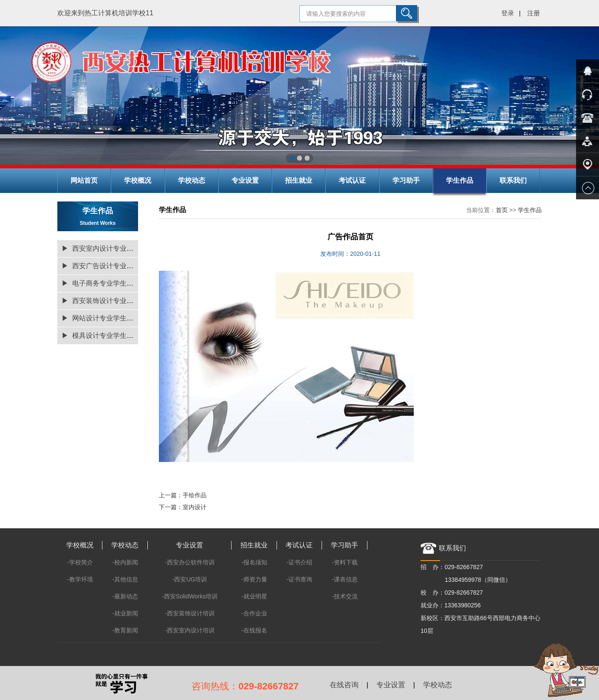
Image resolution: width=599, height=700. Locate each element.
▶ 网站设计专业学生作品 (101, 318)
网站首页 (84, 180)
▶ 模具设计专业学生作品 (101, 336)
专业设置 (245, 180)
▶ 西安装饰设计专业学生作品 (108, 301)
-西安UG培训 (190, 579)
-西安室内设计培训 (190, 630)
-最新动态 (125, 596)
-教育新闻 (125, 630)
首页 (502, 210)
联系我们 (513, 180)
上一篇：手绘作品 (183, 495)
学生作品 (460, 180)
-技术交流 (345, 596)
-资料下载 (345, 562)
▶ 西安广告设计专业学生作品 (108, 266)
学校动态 (192, 180)
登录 (508, 13)
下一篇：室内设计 (183, 507)
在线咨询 (344, 685)
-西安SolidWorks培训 (190, 596)
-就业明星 (254, 596)
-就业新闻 (125, 613)
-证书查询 (300, 579)
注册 (534, 13)
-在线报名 (254, 630)
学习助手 (406, 180)
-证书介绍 (300, 562)
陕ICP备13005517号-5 (87, 654)
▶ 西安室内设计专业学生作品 (108, 248)
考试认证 (352, 180)
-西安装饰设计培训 (190, 613)
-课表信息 (345, 579)
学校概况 (138, 180)
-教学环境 (80, 579)
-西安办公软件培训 (190, 562)
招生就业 (299, 180)
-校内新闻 (125, 562)
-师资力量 (254, 579)
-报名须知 (254, 562)
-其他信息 (125, 579)
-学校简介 (80, 562)
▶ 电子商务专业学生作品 (101, 283)
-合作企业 (254, 613)
